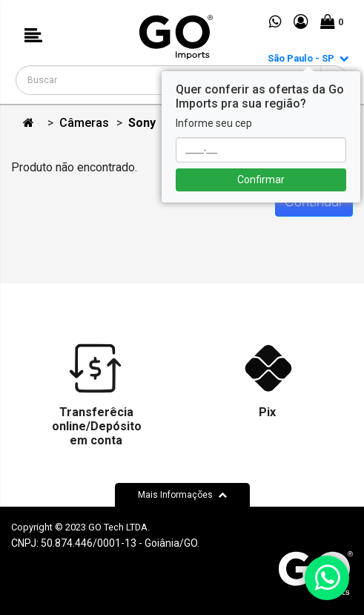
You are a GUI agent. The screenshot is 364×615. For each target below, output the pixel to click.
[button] (33, 37)
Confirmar (261, 180)
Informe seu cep (214, 123)
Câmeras (84, 123)
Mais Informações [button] (182, 495)
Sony (142, 123)
